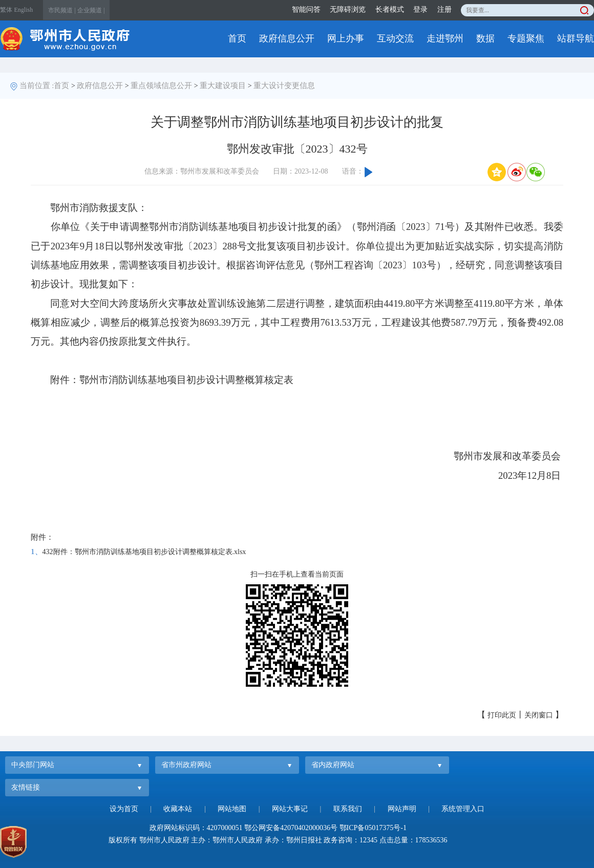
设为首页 (124, 809)
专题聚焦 (526, 38)
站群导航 (576, 38)
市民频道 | (62, 10)
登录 (420, 9)
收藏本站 (178, 809)
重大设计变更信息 (284, 86)
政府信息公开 (287, 38)
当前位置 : (37, 86)
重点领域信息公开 (161, 86)
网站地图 (232, 809)
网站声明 (402, 809)
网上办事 (346, 38)
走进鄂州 (445, 38)
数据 (485, 38)
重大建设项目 (223, 86)
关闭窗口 (539, 715)
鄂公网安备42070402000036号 (291, 828)
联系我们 (348, 809)
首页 (237, 38)
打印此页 (502, 715)
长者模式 (390, 9)
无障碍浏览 (348, 9)
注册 (444, 9)
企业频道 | (91, 10)
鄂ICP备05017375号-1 (373, 828)
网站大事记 (290, 809)
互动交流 (395, 38)
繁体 (6, 10)
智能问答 (306, 9)
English (24, 10)
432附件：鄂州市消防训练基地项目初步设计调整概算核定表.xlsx (144, 552)
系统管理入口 (463, 809)
